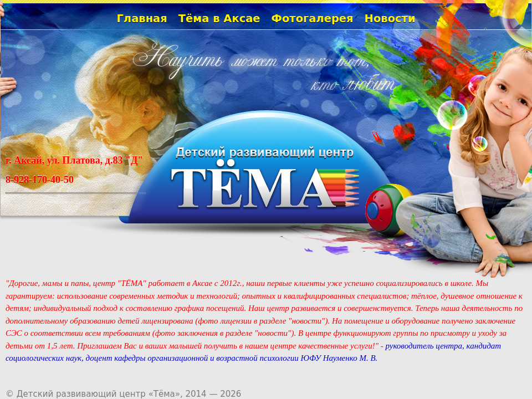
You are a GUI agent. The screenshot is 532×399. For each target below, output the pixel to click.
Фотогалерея (313, 19)
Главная (142, 19)
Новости (390, 19)
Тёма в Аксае (219, 19)
